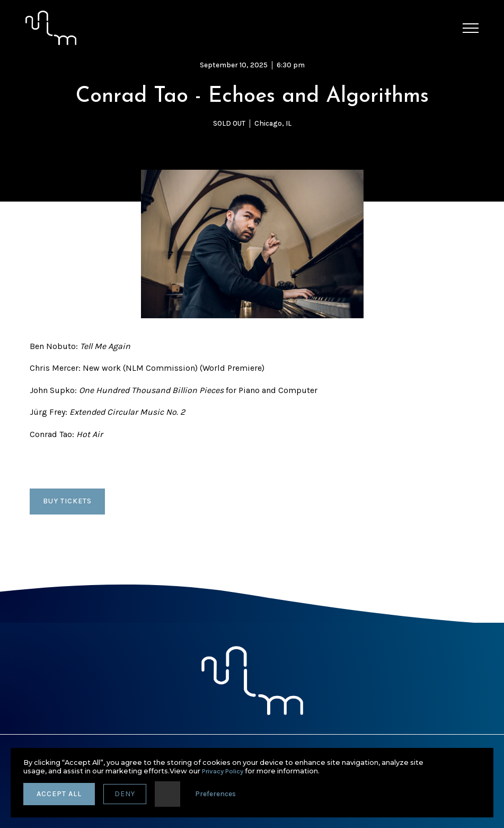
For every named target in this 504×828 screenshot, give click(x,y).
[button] (471, 28)
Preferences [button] (215, 794)
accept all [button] (59, 794)
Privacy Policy (223, 771)
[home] (51, 28)
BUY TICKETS (67, 501)
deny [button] (125, 794)
